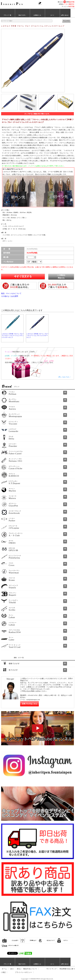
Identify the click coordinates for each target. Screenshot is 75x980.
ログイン (66, 940)
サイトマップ (52, 969)
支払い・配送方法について (27, 969)
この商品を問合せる (61, 277)
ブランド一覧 (7, 15)
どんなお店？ (15, 940)
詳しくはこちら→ (65, 377)
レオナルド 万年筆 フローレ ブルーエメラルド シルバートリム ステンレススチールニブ (13, 336)
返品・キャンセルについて (11, 293)
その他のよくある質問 (10, 296)
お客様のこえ (37, 15)
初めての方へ (22, 15)
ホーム (4, 969)
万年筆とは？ (33, 940)
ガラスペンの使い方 (13, 946)
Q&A (12, 969)
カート (52, 15)
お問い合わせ (65, 15)
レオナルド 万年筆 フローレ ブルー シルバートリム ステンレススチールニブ (37, 336)
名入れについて (51, 940)
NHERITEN (12, 4)
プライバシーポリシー (23, 972)
